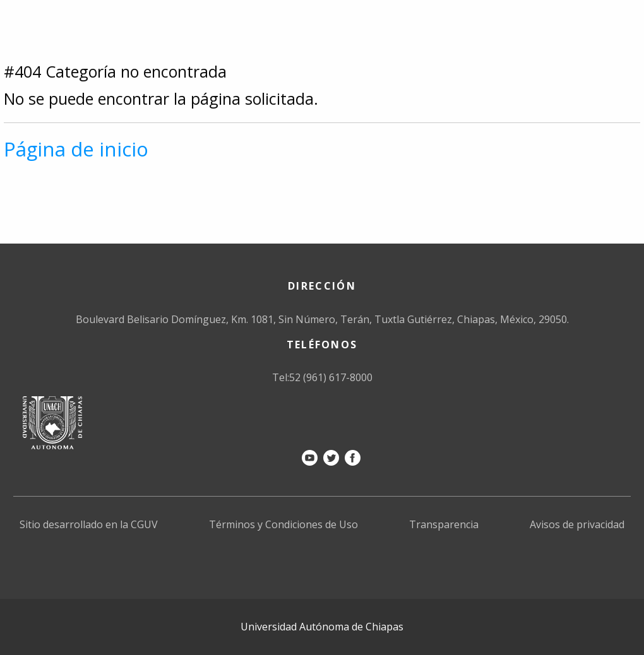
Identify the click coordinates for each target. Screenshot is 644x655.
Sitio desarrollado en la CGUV (89, 524)
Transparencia (444, 524)
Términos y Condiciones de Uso (283, 524)
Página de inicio (76, 149)
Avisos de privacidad (577, 524)
